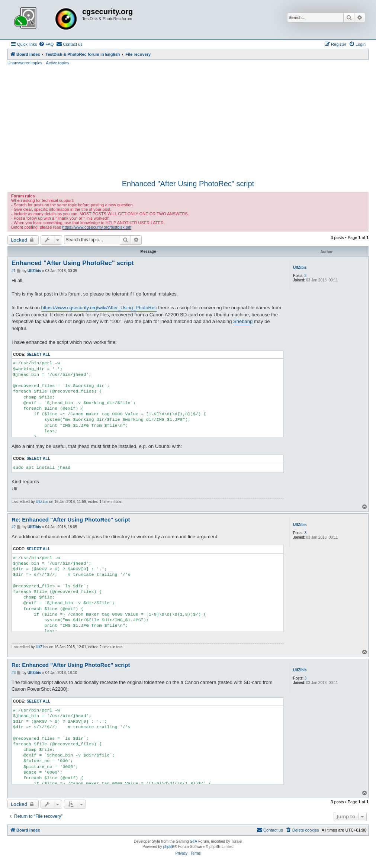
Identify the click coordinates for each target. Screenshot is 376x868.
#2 (14, 527)
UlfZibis (300, 267)
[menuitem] (46, 44)
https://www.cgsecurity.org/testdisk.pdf (97, 227)
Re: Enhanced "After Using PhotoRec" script (71, 519)
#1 (14, 271)
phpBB (169, 847)
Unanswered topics (25, 63)
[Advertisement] (188, 122)
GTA (193, 841)
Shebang (243, 321)
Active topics (58, 63)
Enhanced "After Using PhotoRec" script (188, 184)
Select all (38, 354)
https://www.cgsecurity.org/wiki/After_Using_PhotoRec (99, 308)
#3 (14, 673)
